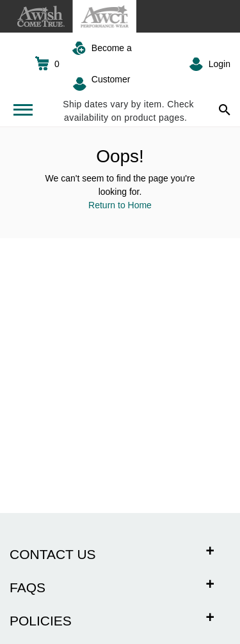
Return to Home (120, 205)
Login (220, 64)
